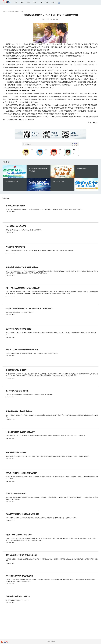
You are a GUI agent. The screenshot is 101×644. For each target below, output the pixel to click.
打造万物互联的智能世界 (12, 181)
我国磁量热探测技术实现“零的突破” (20, 411)
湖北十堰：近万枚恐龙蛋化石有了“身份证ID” (23, 288)
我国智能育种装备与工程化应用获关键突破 (22, 267)
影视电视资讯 (16, 11)
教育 (53, 3)
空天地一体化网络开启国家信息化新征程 (21, 473)
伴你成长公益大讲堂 (58, 181)
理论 (34, 3)
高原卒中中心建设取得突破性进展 (19, 329)
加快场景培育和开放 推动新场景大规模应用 (22, 514)
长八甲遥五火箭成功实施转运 (17, 391)
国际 (22, 3)
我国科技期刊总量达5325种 (16, 452)
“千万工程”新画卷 (82, 169)
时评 (28, 3)
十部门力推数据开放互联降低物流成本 (20, 432)
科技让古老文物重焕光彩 (15, 206)
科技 (47, 3)
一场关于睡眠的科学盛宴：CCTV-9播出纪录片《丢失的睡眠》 (30, 308)
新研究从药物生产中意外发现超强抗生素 (21, 555)
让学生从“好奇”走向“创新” (16, 494)
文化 (41, 3)
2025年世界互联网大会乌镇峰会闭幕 (20, 576)
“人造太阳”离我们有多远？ (16, 247)
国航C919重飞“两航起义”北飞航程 (19, 535)
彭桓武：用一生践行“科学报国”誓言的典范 (22, 350)
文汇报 (47, 19)
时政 (16, 3)
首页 (4, 11)
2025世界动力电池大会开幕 (16, 226)
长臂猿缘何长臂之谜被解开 (16, 370)
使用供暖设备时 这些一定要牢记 (18, 596)
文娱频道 (9, 11)
